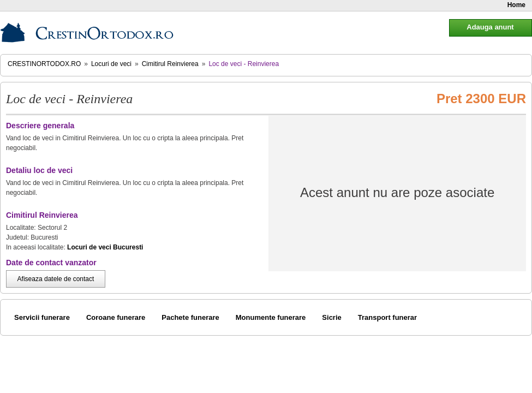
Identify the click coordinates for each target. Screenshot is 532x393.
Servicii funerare (42, 317)
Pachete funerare (190, 317)
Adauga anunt (490, 27)
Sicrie (331, 317)
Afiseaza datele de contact (56, 279)
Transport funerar (387, 317)
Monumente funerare (271, 317)
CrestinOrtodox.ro (44, 64)
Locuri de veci (111, 64)
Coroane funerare (116, 317)
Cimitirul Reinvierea (170, 64)
